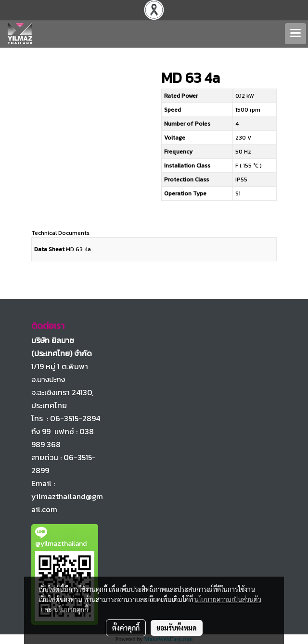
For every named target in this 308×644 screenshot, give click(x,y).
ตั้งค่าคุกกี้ (126, 628)
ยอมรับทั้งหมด (177, 628)
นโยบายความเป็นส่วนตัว (228, 599)
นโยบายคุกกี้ (71, 609)
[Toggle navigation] (295, 34)
